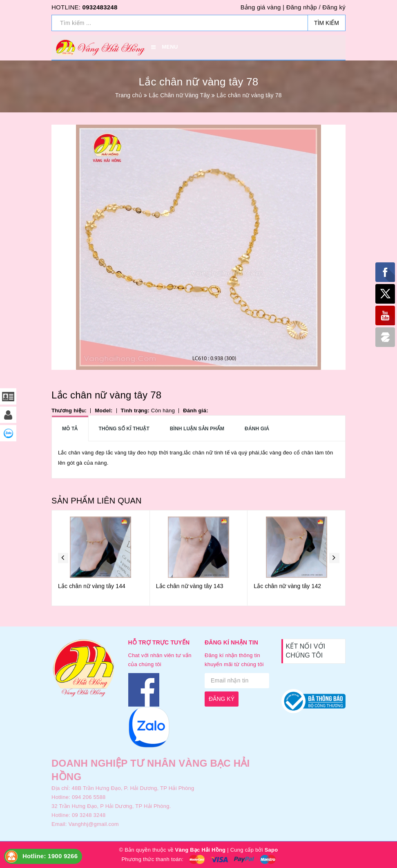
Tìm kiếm (327, 23)
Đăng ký (334, 7)
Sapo (271, 850)
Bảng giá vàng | (262, 7)
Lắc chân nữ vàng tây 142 (287, 586)
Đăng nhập (302, 7)
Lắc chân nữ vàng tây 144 (92, 586)
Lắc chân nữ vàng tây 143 (190, 586)
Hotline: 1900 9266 (50, 856)
